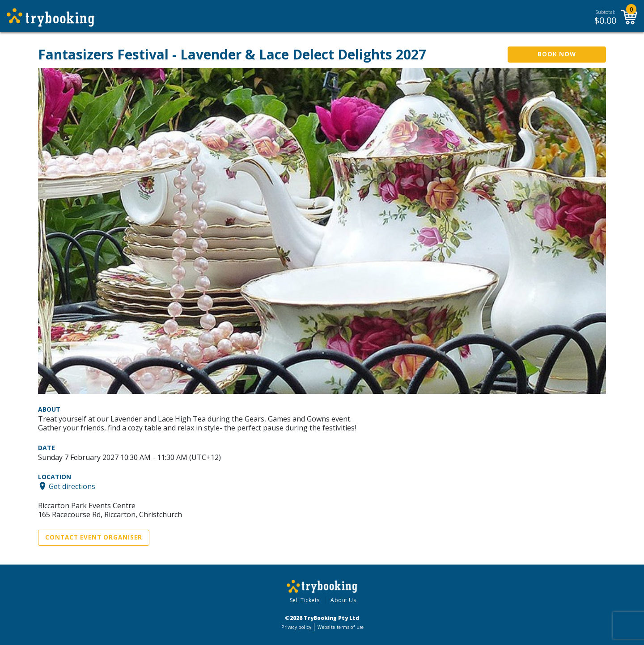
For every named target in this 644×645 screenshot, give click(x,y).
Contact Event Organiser (94, 537)
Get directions (72, 486)
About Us (343, 600)
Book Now (557, 54)
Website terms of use (341, 627)
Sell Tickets (305, 600)
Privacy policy (296, 627)
